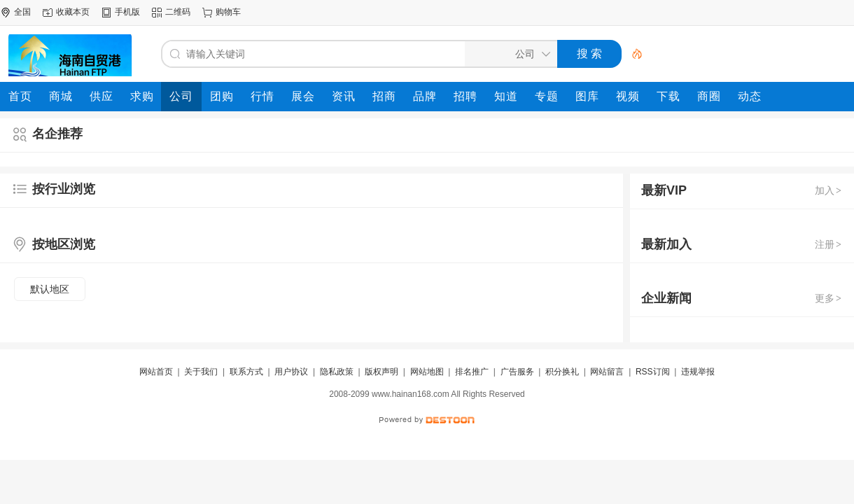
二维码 (178, 12)
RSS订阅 (653, 372)
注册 (829, 244)
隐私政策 (337, 372)
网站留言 (607, 372)
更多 (829, 298)
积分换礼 (562, 372)
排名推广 (472, 372)
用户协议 (291, 372)
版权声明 (381, 372)
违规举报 (698, 372)
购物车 (228, 12)
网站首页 (156, 372)
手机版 (127, 12)
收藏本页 (73, 12)
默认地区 (50, 289)
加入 (829, 190)
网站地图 (427, 372)
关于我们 (201, 372)
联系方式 (246, 372)
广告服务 (517, 372)
